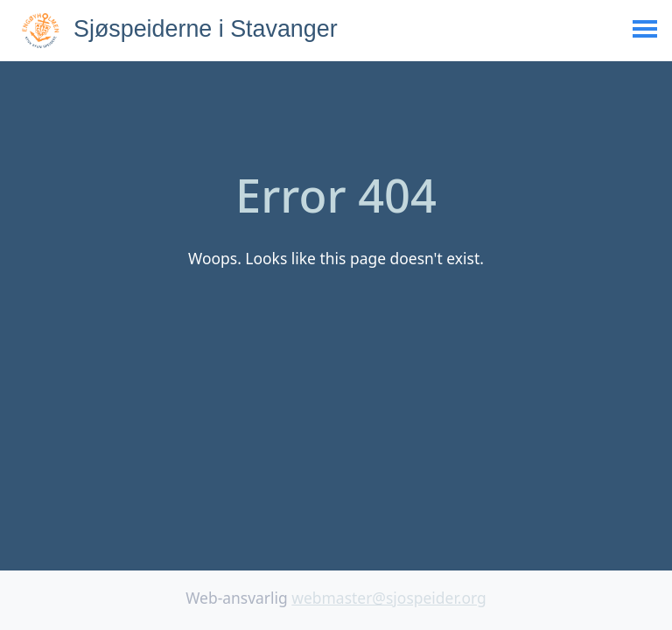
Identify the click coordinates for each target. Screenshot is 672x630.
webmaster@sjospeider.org (388, 598)
